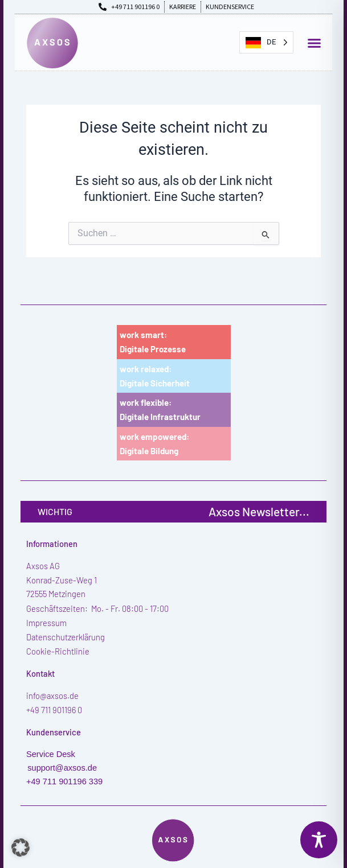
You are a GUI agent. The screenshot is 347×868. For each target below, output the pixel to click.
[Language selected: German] (266, 42)
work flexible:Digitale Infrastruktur (160, 410)
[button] (315, 43)
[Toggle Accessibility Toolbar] (319, 840)
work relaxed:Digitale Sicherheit (155, 376)
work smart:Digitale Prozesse (153, 342)
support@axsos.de (62, 768)
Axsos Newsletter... (259, 511)
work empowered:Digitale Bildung (154, 444)
